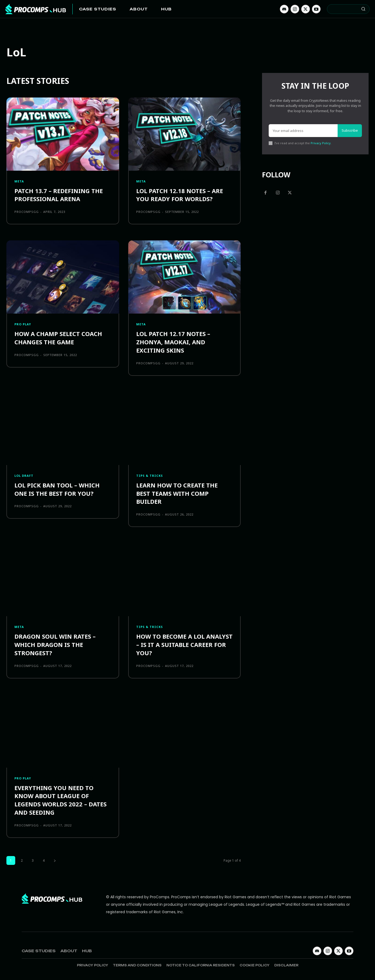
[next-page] (55, 860)
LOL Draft (24, 476)
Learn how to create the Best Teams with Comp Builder (177, 493)
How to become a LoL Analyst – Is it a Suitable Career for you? (184, 645)
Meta (19, 181)
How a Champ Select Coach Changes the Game (58, 338)
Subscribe (350, 130)
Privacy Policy (321, 143)
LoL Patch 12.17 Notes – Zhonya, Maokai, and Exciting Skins (173, 342)
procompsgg (27, 212)
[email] (303, 131)
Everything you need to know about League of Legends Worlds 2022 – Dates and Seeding (60, 800)
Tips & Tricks (150, 476)
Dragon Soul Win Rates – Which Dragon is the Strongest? (55, 645)
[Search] (363, 9)
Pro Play (23, 324)
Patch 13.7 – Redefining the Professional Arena (59, 195)
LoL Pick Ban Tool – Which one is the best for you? (57, 489)
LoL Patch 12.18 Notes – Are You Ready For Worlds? (180, 195)
